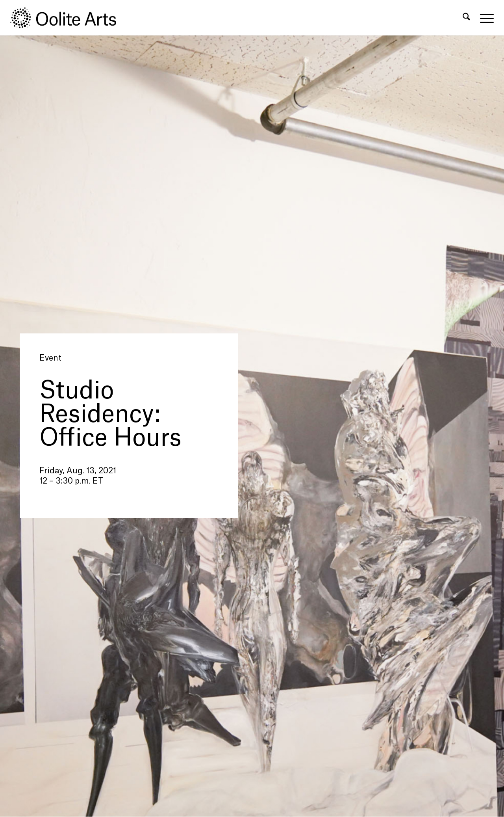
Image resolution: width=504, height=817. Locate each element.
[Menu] (484, 18)
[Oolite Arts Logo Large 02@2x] (68, 18)
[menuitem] (466, 18)
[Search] (466, 18)
